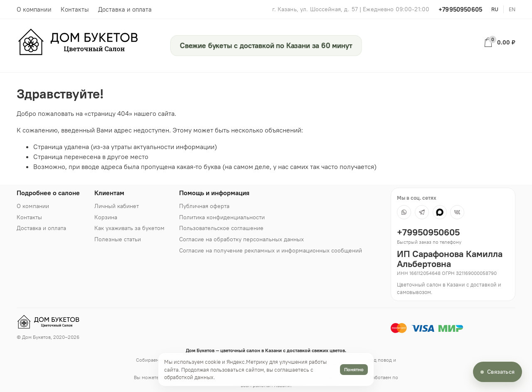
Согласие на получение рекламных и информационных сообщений (271, 250)
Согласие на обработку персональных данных (241, 239)
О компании (34, 9)
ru (495, 9)
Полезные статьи (118, 239)
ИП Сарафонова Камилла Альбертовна (450, 259)
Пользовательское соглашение (221, 228)
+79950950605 (460, 9)
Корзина (106, 217)
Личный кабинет (117, 206)
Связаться (501, 372)
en (512, 9)
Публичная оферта (204, 206)
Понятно (354, 369)
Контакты (75, 9)
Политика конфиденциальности (222, 217)
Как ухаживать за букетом (129, 228)
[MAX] (440, 212)
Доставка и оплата (125, 9)
